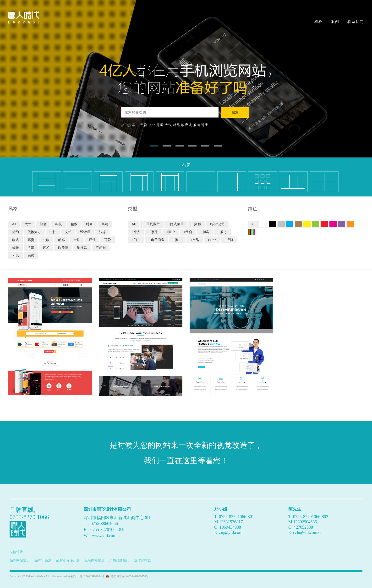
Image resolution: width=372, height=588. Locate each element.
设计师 (85, 232)
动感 (61, 240)
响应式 (187, 125)
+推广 (177, 240)
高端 (105, 224)
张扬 (102, 232)
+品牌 (229, 240)
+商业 (171, 232)
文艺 (68, 232)
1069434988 (230, 527)
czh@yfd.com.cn (308, 532)
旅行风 (82, 248)
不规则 (101, 248)
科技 (59, 224)
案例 (335, 21)
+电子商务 (157, 240)
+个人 (136, 232)
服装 (197, 125)
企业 (152, 125)
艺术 (46, 248)
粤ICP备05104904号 (92, 576)
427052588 (303, 527)
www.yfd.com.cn (107, 536)
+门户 (136, 240)
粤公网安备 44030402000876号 (129, 576)
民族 (31, 255)
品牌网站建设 (20, 560)
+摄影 (197, 224)
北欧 (46, 240)
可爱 (108, 240)
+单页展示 (152, 224)
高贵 (31, 240)
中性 (53, 232)
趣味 (16, 248)
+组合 (188, 232)
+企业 (212, 240)
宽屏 (160, 125)
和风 (16, 255)
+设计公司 (217, 224)
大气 (168, 125)
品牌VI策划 (43, 560)
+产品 (195, 240)
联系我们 (356, 21)
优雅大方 (34, 232)
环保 (92, 240)
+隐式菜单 (176, 224)
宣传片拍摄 (142, 560)
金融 (77, 240)
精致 (74, 224)
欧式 (16, 240)
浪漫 (31, 248)
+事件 (153, 232)
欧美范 (63, 248)
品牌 (143, 125)
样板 (318, 21)
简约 (16, 232)
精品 (177, 125)
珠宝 (205, 125)
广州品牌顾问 (119, 560)
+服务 (222, 232)
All (14, 224)
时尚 (89, 224)
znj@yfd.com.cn (233, 532)
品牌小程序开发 (68, 560)
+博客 (205, 232)
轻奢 (43, 224)
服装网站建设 (94, 560)
